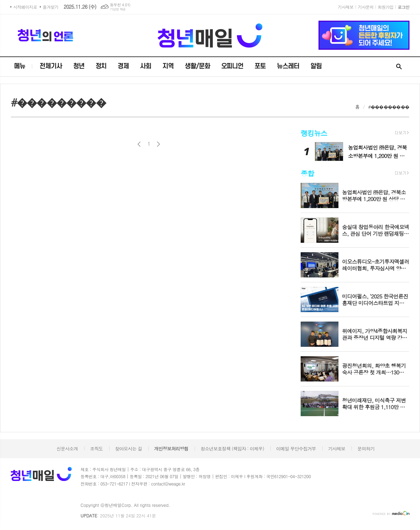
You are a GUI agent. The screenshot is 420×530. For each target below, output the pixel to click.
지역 (168, 66)
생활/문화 (197, 66)
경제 (123, 66)
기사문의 (366, 7)
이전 (139, 144)
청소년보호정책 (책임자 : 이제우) (232, 449)
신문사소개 (67, 449)
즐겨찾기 (51, 7)
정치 (101, 66)
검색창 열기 (399, 67)
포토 (260, 66)
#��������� (389, 107)
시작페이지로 (25, 7)
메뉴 (20, 66)
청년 (79, 66)
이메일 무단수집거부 (296, 449)
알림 (316, 66)
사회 (146, 66)
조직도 (96, 449)
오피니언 (232, 66)
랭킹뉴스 (314, 133)
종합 (307, 173)
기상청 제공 (118, 9)
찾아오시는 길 (129, 449)
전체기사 (51, 66)
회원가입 (386, 7)
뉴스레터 (288, 66)
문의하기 (366, 449)
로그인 (404, 7)
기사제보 (346, 7)
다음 (158, 144)
